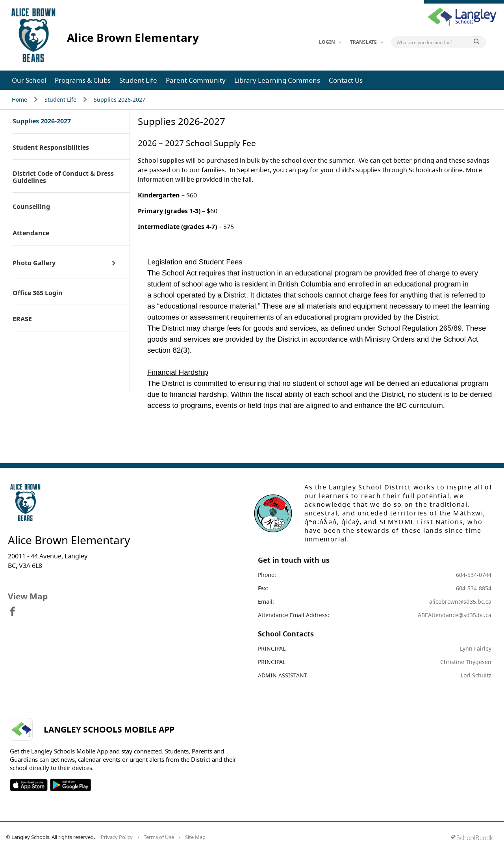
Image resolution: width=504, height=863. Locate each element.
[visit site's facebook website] (13, 612)
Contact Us (346, 80)
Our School (29, 80)
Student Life (138, 80)
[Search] (433, 42)
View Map (28, 596)
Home (19, 100)
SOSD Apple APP (29, 785)
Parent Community (196, 80)
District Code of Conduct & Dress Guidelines (63, 177)
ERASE (22, 319)
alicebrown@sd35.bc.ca (460, 602)
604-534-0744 (474, 575)
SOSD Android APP (70, 785)
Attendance (31, 233)
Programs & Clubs (83, 80)
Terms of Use (159, 837)
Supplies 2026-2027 (120, 100)
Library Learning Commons (277, 80)
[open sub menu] (114, 263)
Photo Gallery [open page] (34, 263)
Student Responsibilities (51, 148)
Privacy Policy (117, 837)
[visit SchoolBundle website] (473, 838)
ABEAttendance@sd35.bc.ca (455, 615)
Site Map (195, 837)
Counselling (31, 207)
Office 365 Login (38, 293)
